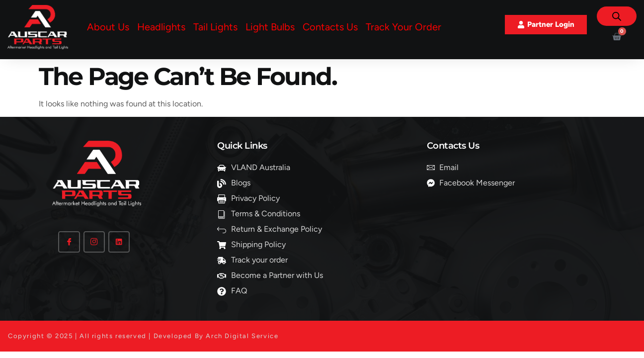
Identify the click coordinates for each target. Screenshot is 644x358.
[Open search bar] (617, 16)
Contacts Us (330, 27)
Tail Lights (215, 27)
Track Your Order (403, 27)
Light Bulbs (270, 27)
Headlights (161, 27)
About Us (108, 27)
